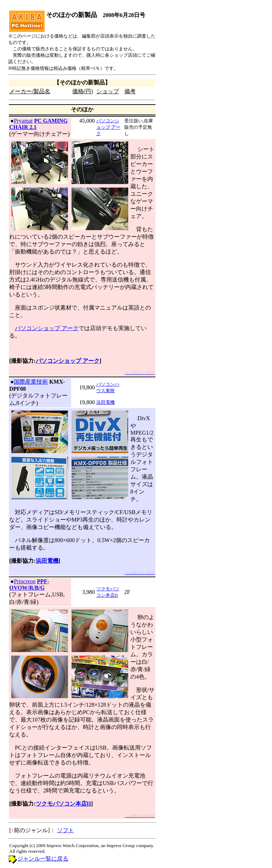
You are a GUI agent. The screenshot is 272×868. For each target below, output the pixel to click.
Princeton (25, 581)
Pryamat (23, 121)
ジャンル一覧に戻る (43, 859)
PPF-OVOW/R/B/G (29, 585)
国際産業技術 (31, 382)
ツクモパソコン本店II (63, 804)
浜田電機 (106, 402)
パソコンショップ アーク (108, 127)
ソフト (66, 830)
